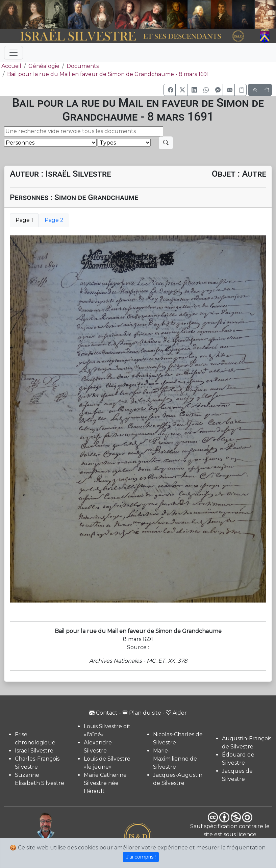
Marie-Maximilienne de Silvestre (175, 759)
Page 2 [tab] (54, 220)
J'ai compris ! (141, 857)
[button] (170, 90)
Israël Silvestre (34, 751)
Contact (103, 713)
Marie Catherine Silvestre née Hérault (105, 783)
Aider (176, 713)
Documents (83, 66)
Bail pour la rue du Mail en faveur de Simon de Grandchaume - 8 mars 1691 (108, 74)
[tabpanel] (138, 419)
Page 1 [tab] (24, 220)
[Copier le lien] (241, 90)
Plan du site (142, 713)
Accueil (11, 66)
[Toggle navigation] (14, 53)
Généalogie (44, 66)
